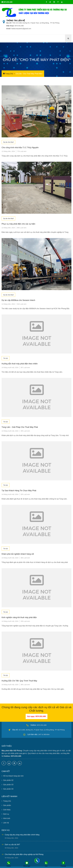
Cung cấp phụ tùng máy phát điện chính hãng (22, 835)
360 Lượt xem (25, 558)
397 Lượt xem (25, 367)
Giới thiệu (6, 810)
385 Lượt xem (25, 685)
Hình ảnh (6, 818)
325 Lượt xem (25, 494)
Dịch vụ (5, 814)
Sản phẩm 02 (7, 780)
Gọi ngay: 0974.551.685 (36, 716)
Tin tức (6, 358)
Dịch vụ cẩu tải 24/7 (12, 845)
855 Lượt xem (22, 228)
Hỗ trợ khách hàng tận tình (13, 776)
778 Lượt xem (22, 151)
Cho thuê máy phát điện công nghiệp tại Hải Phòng (24, 854)
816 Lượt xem (22, 304)
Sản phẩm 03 (7, 785)
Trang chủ (6, 801)
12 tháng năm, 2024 (8, 151)
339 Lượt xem (25, 621)
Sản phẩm (6, 805)
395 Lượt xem (25, 431)
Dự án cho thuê (8, 142)
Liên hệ (5, 823)
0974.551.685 (8, 2)
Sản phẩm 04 (7, 789)
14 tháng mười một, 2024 (10, 367)
